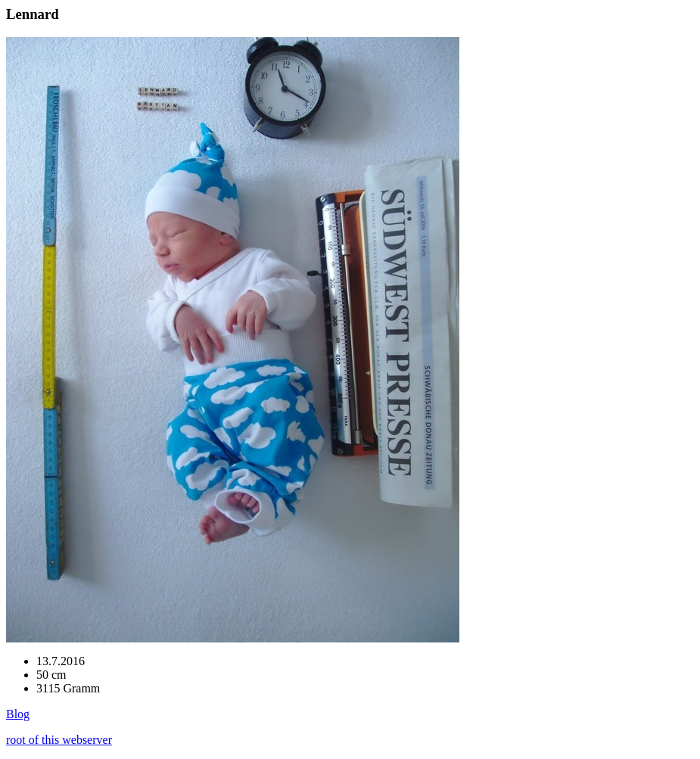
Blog (18, 714)
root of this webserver (59, 740)
